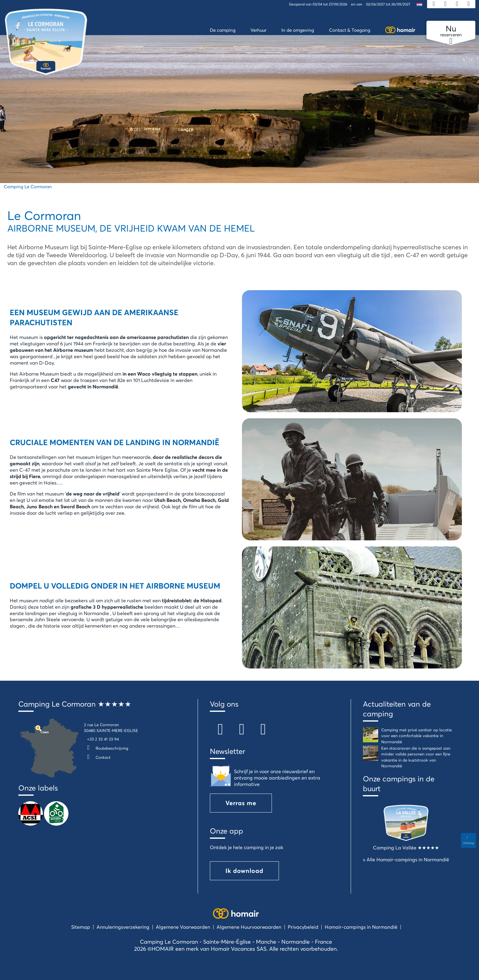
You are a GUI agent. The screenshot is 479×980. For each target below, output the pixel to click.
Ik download (244, 871)
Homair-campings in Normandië (361, 927)
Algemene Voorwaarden (183, 927)
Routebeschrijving (106, 748)
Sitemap (81, 927)
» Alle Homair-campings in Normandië (406, 859)
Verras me (241, 803)
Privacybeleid (303, 927)
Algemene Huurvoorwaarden (249, 927)
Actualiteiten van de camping (397, 709)
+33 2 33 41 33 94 (103, 739)
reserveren (451, 31)
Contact (97, 757)
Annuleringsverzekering (123, 927)
